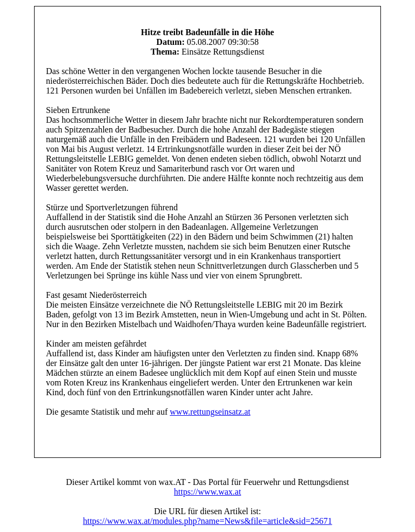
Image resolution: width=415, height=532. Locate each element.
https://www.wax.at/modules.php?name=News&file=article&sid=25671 (207, 521)
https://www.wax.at (207, 492)
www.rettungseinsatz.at (210, 412)
